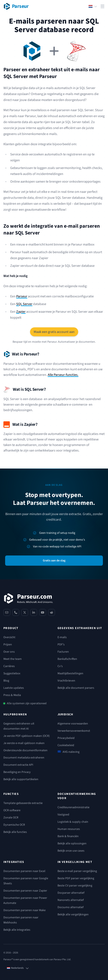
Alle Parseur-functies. (63, 375)
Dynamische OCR (14, 825)
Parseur (22, 296)
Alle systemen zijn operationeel (27, 703)
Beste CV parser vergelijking (75, 886)
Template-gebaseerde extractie (23, 803)
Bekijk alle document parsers (76, 688)
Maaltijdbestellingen (70, 673)
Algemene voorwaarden (73, 724)
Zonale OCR (11, 818)
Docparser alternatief (71, 893)
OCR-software (12, 810)
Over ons (9, 652)
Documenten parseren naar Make (24, 910)
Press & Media (12, 695)
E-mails (62, 637)
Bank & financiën (68, 836)
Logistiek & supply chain (73, 822)
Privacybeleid (66, 738)
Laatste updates (14, 688)
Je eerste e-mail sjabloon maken (24, 743)
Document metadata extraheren (24, 758)
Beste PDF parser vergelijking (76, 878)
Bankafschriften (67, 659)
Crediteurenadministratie (73, 807)
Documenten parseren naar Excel (24, 871)
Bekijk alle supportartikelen (21, 779)
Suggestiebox (12, 673)
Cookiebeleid (66, 745)
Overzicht (9, 637)
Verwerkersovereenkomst (74, 731)
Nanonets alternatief (71, 900)
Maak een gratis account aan (54, 332)
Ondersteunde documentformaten (25, 750)
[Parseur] (28, 598)
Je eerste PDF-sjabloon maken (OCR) (27, 736)
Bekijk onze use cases (71, 851)
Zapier (21, 312)
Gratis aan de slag (54, 561)
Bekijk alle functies (15, 832)
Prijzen (8, 645)
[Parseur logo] (16, 6)
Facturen (63, 652)
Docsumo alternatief (71, 907)
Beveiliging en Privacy (17, 772)
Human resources (69, 829)
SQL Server (24, 304)
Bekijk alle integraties (17, 930)
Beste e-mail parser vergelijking (77, 871)
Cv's (60, 666)
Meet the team (13, 659)
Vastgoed (63, 815)
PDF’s (61, 645)
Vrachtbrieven (66, 681)
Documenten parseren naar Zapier (25, 891)
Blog (6, 681)
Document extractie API (18, 765)
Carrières (9, 666)
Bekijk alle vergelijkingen (73, 915)
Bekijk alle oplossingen (72, 844)
